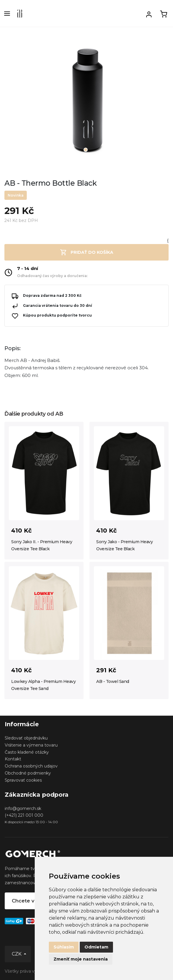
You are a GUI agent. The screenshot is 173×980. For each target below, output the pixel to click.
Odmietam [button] (96, 947)
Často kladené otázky (27, 752)
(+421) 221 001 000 (24, 815)
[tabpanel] (86, 103)
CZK (17, 954)
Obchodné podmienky (28, 773)
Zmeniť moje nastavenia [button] (81, 959)
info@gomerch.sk (23, 808)
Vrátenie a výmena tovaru (31, 745)
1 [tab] (86, 150)
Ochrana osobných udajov (31, 766)
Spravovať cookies (23, 780)
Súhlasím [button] (64, 947)
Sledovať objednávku (26, 738)
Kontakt (13, 759)
